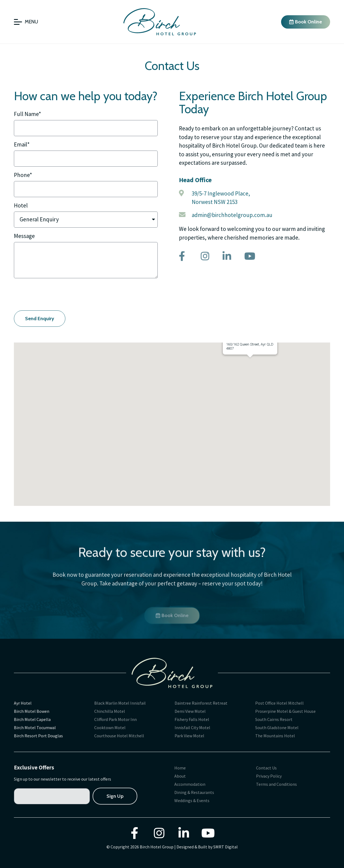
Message (24, 236)
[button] (264, 403)
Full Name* (28, 114)
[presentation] (55, 294)
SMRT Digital (226, 847)
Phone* (23, 175)
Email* (22, 145)
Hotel (21, 206)
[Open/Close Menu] (26, 22)
